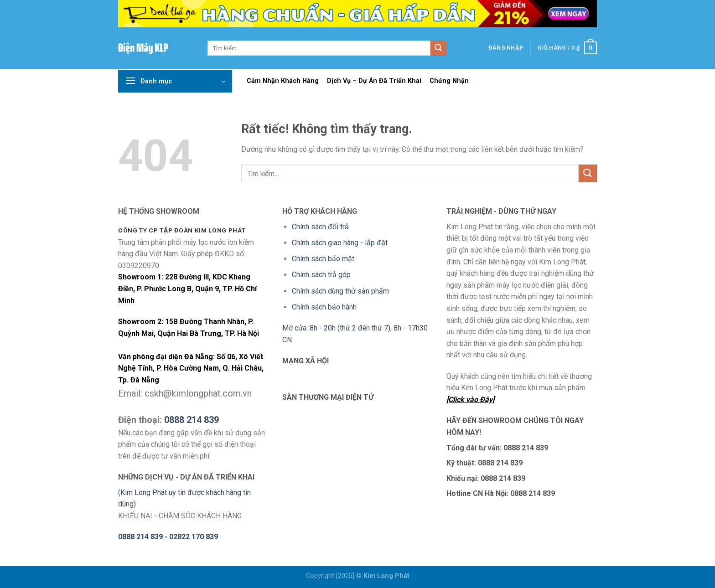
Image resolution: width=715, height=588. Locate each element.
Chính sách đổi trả (320, 227)
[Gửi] (438, 48)
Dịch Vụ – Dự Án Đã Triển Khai (374, 81)
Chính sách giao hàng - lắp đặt (340, 243)
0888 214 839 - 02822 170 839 (168, 537)
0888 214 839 (192, 420)
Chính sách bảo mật (323, 259)
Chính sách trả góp (321, 275)
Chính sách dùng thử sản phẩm (340, 291)
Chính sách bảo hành (324, 307)
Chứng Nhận (449, 81)
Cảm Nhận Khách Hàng (283, 81)
